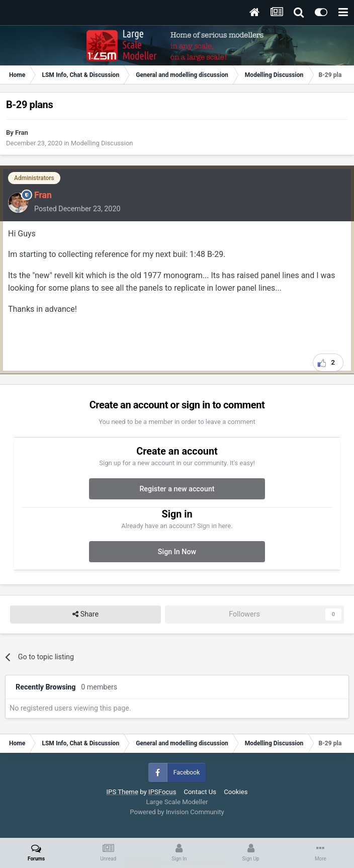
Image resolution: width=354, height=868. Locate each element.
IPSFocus (162, 792)
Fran (22, 133)
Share (85, 614)
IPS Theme (122, 792)
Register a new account (177, 489)
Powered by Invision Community (177, 812)
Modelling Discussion (102, 143)
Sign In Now (177, 552)
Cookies (236, 792)
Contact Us (200, 792)
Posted (77, 209)
